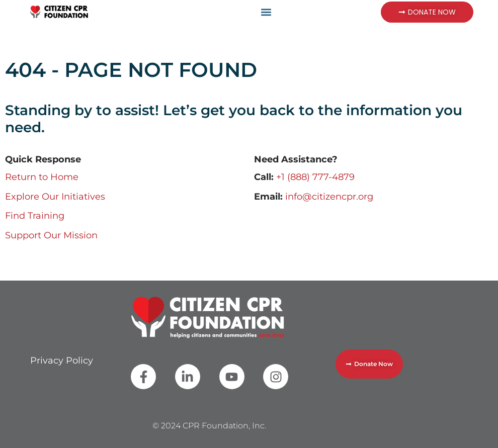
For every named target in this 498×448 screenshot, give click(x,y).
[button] (266, 12)
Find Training (35, 216)
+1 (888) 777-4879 (315, 177)
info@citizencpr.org (329, 197)
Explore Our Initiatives (55, 197)
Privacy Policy (62, 361)
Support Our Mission (51, 235)
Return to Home (42, 177)
